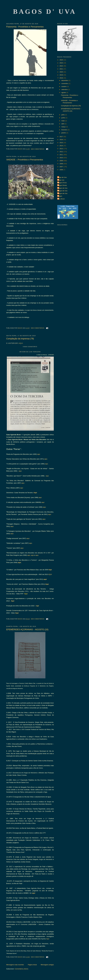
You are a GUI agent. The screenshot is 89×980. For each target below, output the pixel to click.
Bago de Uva (62, 177)
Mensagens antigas (47, 965)
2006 (61, 170)
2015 (61, 143)
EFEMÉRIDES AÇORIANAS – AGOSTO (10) (27, 630)
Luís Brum (61, 199)
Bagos (60, 196)
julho (63, 115)
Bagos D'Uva (62, 183)
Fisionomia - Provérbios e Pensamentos (25, 27)
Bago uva (61, 180)
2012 (61, 152)
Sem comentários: (38, 149)
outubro (64, 86)
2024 (61, 60)
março (64, 127)
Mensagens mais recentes (15, 965)
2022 (61, 66)
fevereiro (65, 130)
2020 (61, 72)
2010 (61, 158)
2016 (61, 140)
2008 (61, 164)
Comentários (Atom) (21, 969)
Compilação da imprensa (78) (20, 339)
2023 (61, 63)
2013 (61, 149)
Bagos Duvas (62, 185)
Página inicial (32, 965)
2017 (61, 137)
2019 (61, 75)
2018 (61, 78)
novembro (65, 83)
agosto (64, 93)
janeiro (64, 133)
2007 (61, 167)
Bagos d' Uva (45, 12)
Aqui (35, 493)
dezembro (65, 80)
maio (63, 121)
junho (63, 118)
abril (63, 124)
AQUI (21, 343)
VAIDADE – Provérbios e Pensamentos (25, 160)
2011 (61, 155)
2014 (61, 146)
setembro (65, 89)
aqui (38, 454)
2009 (61, 161)
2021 (61, 69)
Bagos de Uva (63, 188)
